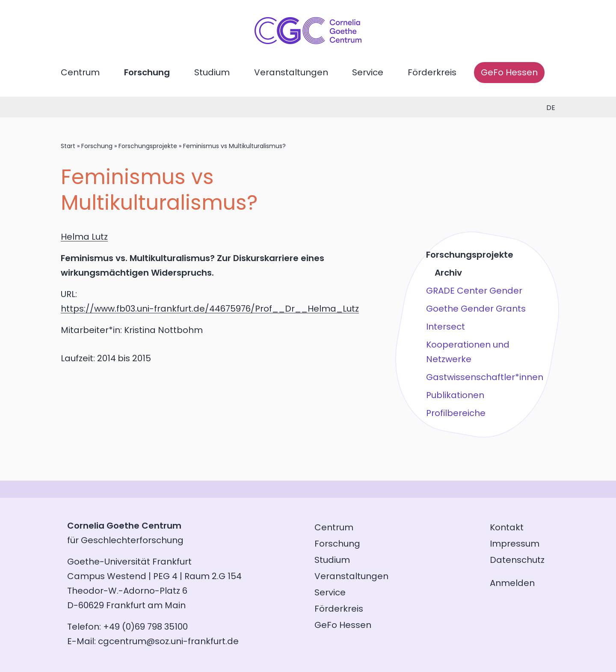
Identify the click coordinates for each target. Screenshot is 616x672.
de (551, 108)
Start (68, 146)
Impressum (515, 544)
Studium (212, 72)
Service (368, 72)
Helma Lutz (84, 237)
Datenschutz (517, 560)
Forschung (147, 72)
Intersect (446, 327)
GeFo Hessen (509, 72)
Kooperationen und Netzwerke (468, 352)
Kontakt (507, 527)
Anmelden (512, 583)
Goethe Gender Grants (476, 309)
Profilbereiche (456, 413)
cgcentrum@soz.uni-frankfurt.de (168, 641)
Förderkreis (432, 72)
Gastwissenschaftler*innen (485, 377)
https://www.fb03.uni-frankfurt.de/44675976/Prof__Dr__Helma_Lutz (210, 309)
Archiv (448, 273)
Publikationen (455, 395)
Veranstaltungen (291, 72)
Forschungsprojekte (148, 146)
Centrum (80, 72)
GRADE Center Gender (474, 291)
